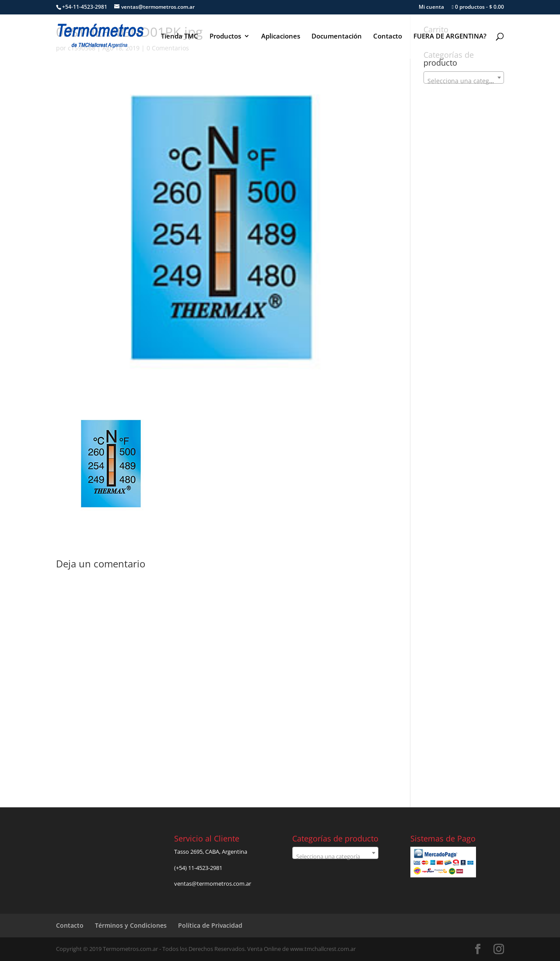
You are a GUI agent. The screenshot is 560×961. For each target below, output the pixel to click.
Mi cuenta (431, 7)
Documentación (337, 37)
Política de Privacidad (210, 925)
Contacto (388, 37)
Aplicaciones (281, 37)
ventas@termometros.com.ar (213, 884)
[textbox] (464, 81)
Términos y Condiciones (131, 925)
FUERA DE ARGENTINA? (450, 37)
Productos (225, 37)
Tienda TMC (180, 37)
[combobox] (464, 77)
